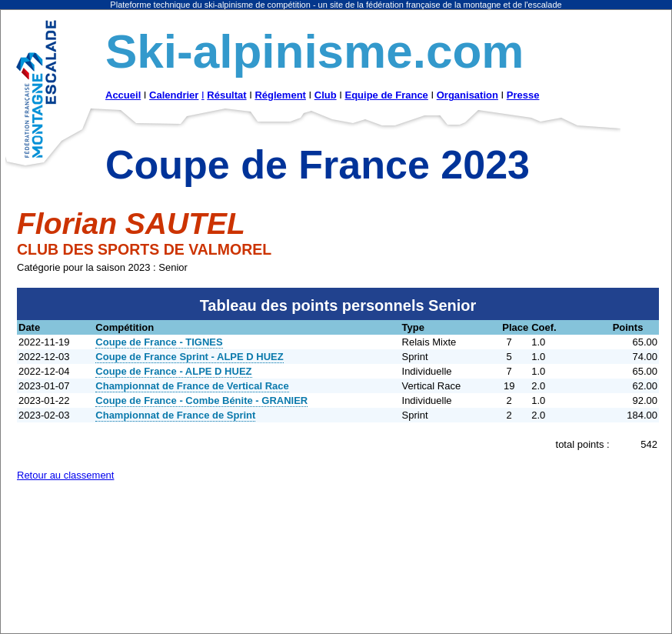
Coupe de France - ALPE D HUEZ (173, 371)
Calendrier (174, 95)
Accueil (123, 95)
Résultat (226, 95)
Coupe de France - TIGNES (159, 342)
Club (326, 95)
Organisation (467, 95)
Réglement (280, 95)
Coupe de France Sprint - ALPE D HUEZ (189, 357)
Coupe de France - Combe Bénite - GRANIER (201, 400)
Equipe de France (386, 95)
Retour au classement (65, 475)
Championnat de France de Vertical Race (192, 386)
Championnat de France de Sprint (175, 415)
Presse (523, 95)
